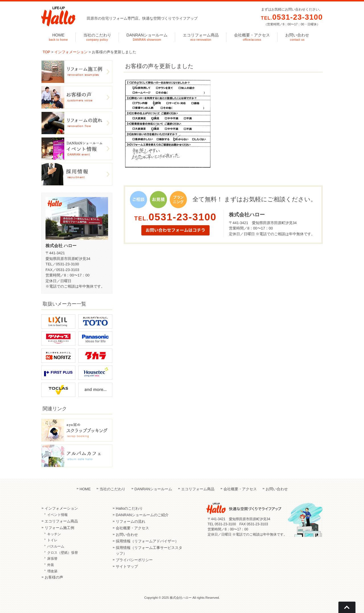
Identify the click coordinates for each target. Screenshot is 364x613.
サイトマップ (127, 566)
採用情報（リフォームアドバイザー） (147, 541)
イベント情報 (57, 515)
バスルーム (56, 546)
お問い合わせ (277, 489)
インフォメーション (71, 52)
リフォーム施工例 (59, 528)
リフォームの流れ (131, 521)
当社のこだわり (112, 489)
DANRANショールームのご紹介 (142, 515)
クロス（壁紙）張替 (63, 553)
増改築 (52, 571)
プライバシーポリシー (134, 560)
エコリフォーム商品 (198, 489)
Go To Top (347, 607)
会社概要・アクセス (240, 489)
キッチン (54, 534)
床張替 (52, 559)
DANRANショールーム (153, 489)
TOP (46, 52)
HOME (85, 489)
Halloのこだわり (129, 508)
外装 (51, 565)
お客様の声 (54, 577)
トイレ (52, 540)
